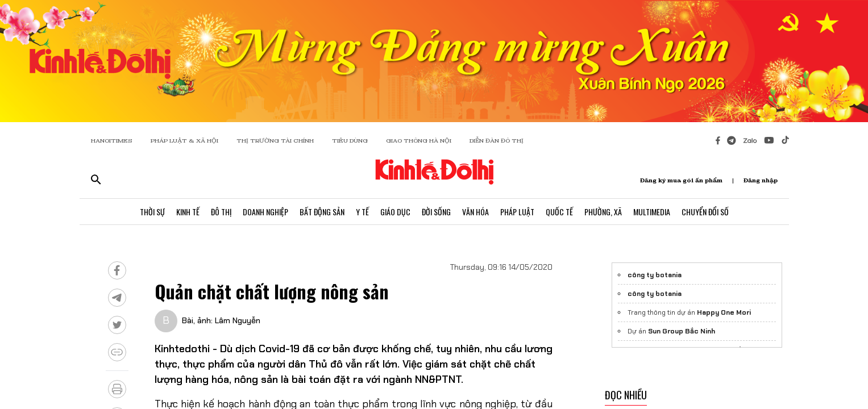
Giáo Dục (395, 212)
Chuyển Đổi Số (705, 212)
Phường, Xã (603, 212)
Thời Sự (152, 212)
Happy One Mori (724, 312)
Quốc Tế (559, 212)
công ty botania (655, 275)
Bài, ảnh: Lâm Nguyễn (221, 320)
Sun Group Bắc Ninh (682, 331)
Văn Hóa (475, 212)
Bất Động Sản (322, 212)
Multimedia (652, 212)
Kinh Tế (188, 212)
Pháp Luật (517, 212)
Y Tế (362, 212)
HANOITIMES (112, 141)
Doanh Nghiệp (265, 212)
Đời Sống (436, 212)
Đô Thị (221, 212)
